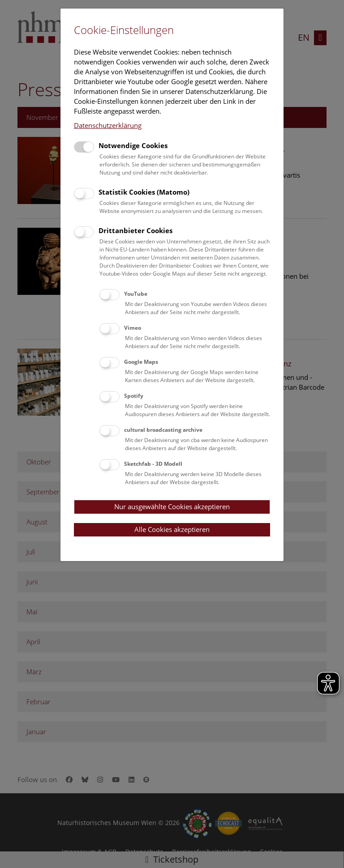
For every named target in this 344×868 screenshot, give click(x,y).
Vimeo (133, 328)
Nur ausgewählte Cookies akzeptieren (172, 506)
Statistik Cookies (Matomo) (144, 192)
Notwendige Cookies (133, 145)
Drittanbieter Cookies (135, 230)
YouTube (136, 294)
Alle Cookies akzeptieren (172, 529)
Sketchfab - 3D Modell (153, 464)
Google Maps (141, 362)
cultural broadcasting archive (163, 430)
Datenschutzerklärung (108, 125)
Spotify (134, 396)
